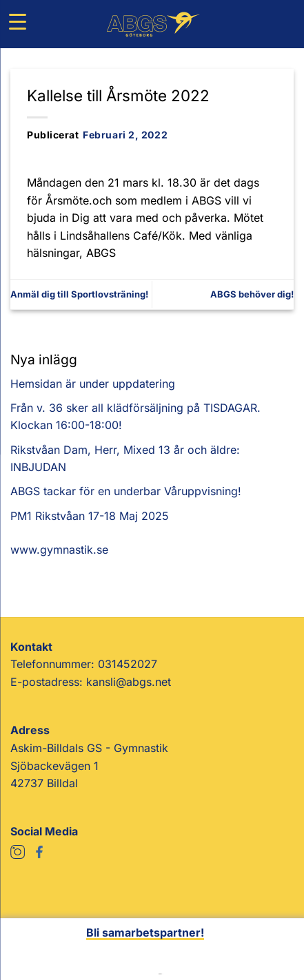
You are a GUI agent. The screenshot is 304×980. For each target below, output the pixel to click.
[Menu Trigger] (17, 21)
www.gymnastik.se (59, 550)
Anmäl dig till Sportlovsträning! (79, 294)
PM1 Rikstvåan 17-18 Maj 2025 (90, 516)
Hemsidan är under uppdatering (93, 384)
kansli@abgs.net (129, 682)
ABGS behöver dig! (252, 294)
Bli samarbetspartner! (145, 932)
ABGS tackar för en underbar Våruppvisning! (126, 491)
